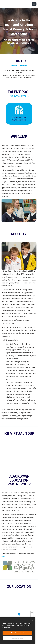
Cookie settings (17, 638)
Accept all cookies (17, 633)
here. (3, 557)
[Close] (32, 620)
